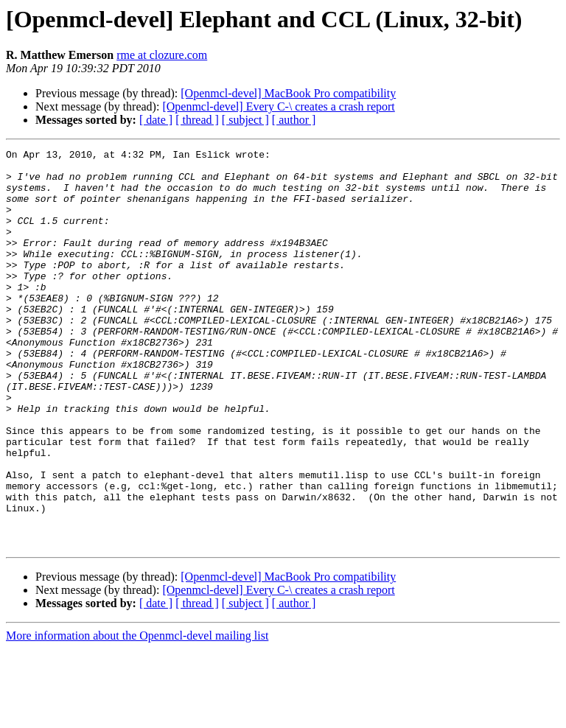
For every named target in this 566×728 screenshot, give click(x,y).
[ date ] (156, 120)
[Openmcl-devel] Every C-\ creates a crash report (278, 106)
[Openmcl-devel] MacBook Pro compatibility (288, 93)
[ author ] (294, 120)
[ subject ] (245, 120)
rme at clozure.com (162, 55)
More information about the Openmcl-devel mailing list (137, 715)
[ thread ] (197, 120)
